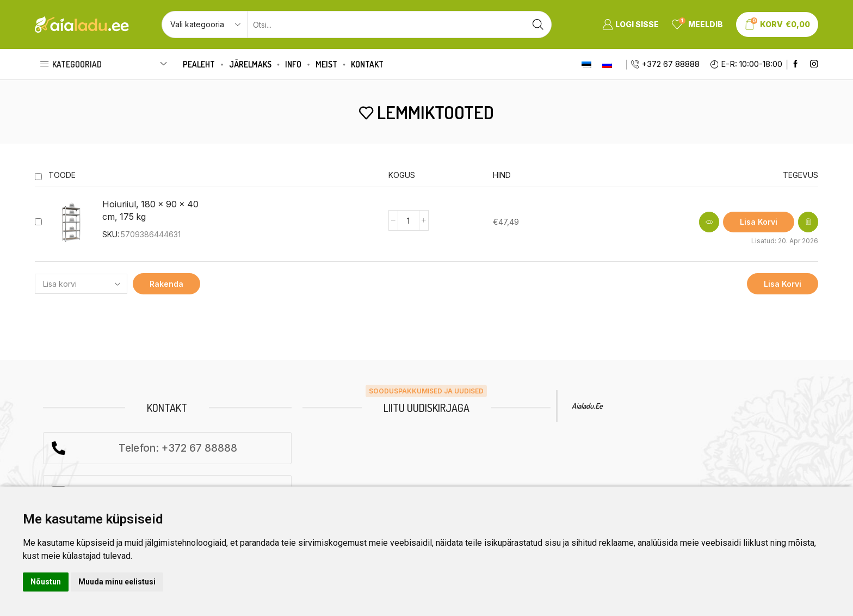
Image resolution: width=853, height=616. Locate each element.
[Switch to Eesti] (586, 64)
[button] (759, 222)
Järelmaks (250, 64)
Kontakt (367, 64)
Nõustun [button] (46, 582)
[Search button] (538, 24)
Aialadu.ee (587, 406)
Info (293, 64)
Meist (326, 64)
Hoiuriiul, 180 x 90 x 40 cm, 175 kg (150, 211)
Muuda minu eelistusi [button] (117, 582)
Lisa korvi (783, 284)
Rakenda (166, 284)
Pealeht (199, 64)
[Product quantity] (409, 220)
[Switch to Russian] (607, 64)
